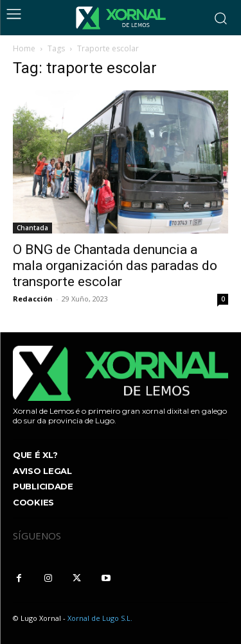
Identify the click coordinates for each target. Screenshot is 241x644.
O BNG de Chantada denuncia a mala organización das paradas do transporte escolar (115, 266)
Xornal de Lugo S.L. (100, 618)
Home (24, 48)
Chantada (32, 228)
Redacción (33, 299)
